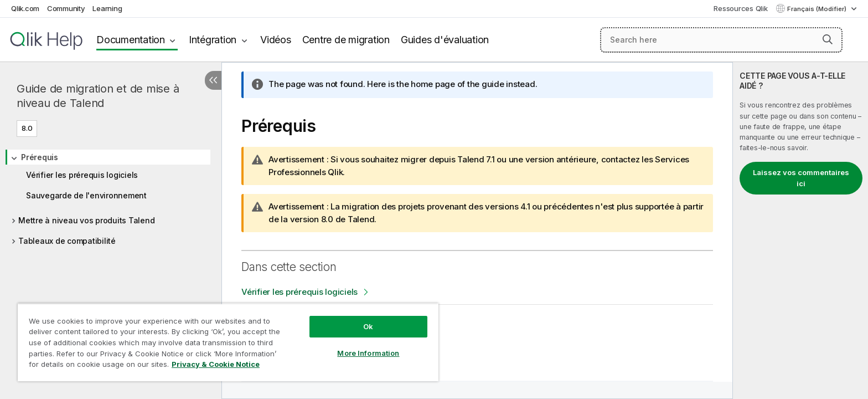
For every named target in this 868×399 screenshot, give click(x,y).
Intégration (213, 40)
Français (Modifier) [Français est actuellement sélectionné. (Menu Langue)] (818, 9)
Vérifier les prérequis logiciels (82, 175)
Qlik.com (25, 8)
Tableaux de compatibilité (67, 241)
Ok (368, 326)
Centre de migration (346, 40)
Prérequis (40, 157)
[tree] (111, 195)
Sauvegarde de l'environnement (86, 195)
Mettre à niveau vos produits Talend (86, 220)
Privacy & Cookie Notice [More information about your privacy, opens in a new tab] (216, 364)
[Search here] (722, 40)
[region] (228, 342)
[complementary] (800, 231)
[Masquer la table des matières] (213, 80)
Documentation (131, 40)
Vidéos (276, 40)
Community (66, 8)
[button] (828, 39)
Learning (107, 8)
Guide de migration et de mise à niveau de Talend (98, 96)
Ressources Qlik (740, 8)
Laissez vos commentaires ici (801, 178)
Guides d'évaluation (445, 40)
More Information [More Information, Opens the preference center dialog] (368, 353)
